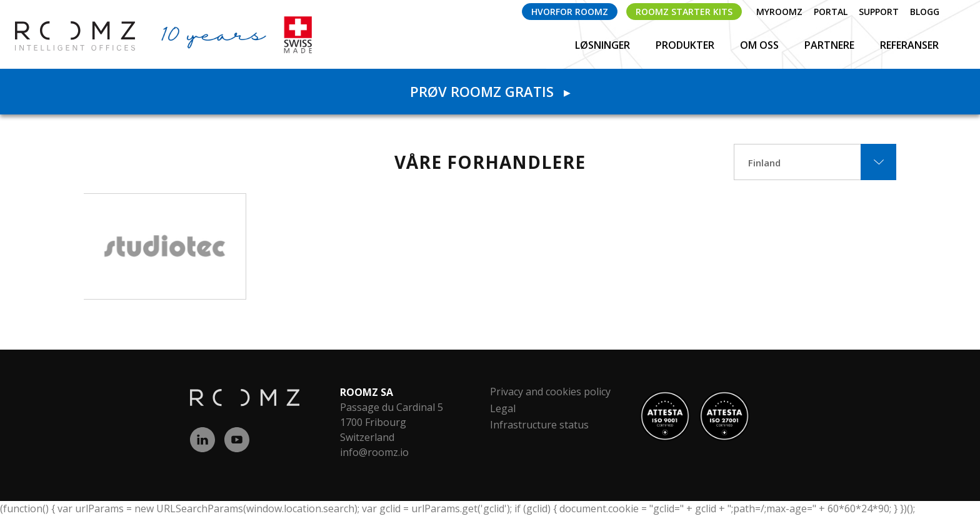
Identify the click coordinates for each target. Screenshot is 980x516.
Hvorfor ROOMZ (570, 12)
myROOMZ (779, 12)
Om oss (761, 45)
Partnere (831, 45)
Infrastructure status (539, 425)
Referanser (909, 45)
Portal (831, 12)
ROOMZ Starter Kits (684, 12)
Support (879, 12)
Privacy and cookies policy (550, 392)
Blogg (925, 12)
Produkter (686, 45)
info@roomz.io (374, 452)
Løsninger (604, 45)
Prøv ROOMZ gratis (490, 91)
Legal (503, 408)
